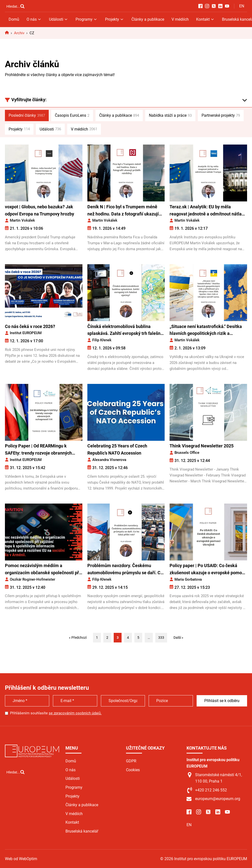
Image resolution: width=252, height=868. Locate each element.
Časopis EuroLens (72, 115)
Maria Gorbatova (188, 579)
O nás (34, 19)
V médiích (180, 19)
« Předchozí (78, 638)
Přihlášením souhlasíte (56, 713)
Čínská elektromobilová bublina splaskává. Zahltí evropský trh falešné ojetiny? (125, 331)
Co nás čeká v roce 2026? (30, 326)
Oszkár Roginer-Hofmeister (32, 579)
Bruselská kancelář (82, 831)
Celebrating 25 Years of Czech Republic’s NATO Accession (117, 449)
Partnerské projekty (221, 115)
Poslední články (27, 115)
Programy (87, 19)
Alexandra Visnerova (109, 460)
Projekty (115, 19)
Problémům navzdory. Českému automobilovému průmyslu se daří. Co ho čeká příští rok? (125, 570)
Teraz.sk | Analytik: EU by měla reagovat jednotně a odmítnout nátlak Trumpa (207, 211)
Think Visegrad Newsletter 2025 (202, 446)
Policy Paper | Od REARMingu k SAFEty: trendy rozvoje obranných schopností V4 (38, 450)
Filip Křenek (102, 340)
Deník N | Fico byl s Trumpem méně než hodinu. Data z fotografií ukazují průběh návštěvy (123, 211)
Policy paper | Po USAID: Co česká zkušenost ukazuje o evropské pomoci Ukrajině (207, 570)
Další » (178, 638)
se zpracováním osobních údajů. (75, 713)
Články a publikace (148, 19)
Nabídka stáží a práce (170, 115)
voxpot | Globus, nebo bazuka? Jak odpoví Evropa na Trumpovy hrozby (39, 210)
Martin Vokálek (22, 220)
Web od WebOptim (231, 859)
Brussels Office (187, 453)
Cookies (133, 770)
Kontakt (205, 19)
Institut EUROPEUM (26, 333)
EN (242, 6)
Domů (14, 19)
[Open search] (16, 6)
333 (161, 638)
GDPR (131, 761)
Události (59, 19)
